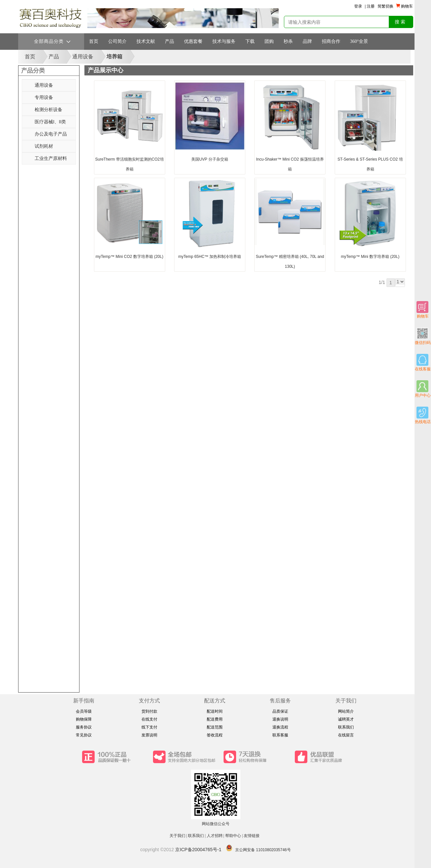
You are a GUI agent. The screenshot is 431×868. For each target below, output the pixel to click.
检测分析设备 (48, 109)
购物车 (423, 310)
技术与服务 (224, 41)
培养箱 (114, 57)
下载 (250, 41)
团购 (269, 41)
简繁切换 (385, 6)
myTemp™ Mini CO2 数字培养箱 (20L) (129, 257)
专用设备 (44, 97)
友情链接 (252, 836)
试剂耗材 (44, 146)
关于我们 (177, 836)
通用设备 (83, 57)
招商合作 (331, 41)
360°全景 (359, 41)
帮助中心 (233, 836)
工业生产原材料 (51, 158)
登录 (358, 6)
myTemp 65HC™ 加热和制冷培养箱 (210, 257)
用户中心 (423, 389)
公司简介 (117, 41)
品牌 (307, 41)
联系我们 (196, 836)
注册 (371, 6)
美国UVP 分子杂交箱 (210, 159)
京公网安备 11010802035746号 (263, 850)
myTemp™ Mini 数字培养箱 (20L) (370, 257)
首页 (94, 41)
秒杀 (288, 41)
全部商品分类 (52, 42)
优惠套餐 (193, 41)
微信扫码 (423, 336)
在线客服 (423, 363)
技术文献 (146, 41)
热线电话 (423, 415)
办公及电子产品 (51, 134)
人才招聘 (215, 836)
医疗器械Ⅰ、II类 (50, 122)
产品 (169, 41)
